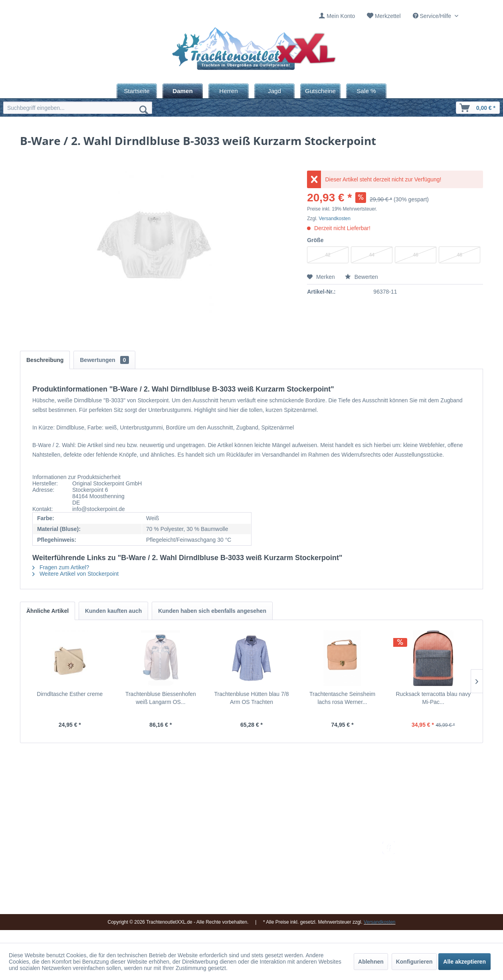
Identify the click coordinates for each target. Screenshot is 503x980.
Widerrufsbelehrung (325, 874)
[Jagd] (274, 91)
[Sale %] (366, 91)
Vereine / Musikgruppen (249, 884)
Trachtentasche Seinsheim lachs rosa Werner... (342, 698)
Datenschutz (317, 893)
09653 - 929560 (113, 856)
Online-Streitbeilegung (329, 884)
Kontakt (229, 855)
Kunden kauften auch (113, 611)
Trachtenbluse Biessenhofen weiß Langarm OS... (161, 698)
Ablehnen (371, 962)
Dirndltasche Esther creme (70, 694)
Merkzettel (388, 16)
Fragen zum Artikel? (61, 567)
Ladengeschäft (238, 874)
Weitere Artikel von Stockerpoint (75, 574)
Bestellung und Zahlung (330, 865)
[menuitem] (337, 16)
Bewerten (361, 277)
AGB (307, 903)
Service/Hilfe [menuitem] (433, 16)
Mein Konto (341, 16)
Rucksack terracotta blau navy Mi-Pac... (433, 698)
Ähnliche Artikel (48, 611)
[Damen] (183, 91)
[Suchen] (144, 109)
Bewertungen (104, 360)
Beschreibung (45, 360)
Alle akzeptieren (464, 962)
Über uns (231, 865)
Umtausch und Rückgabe (332, 855)
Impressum (234, 846)
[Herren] (229, 91)
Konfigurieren (414, 962)
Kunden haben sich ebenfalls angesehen (212, 611)
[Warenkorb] (478, 108)
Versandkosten (335, 219)
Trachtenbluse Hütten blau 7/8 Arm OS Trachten (251, 698)
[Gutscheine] (320, 91)
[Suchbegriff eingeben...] (78, 108)
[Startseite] (137, 91)
